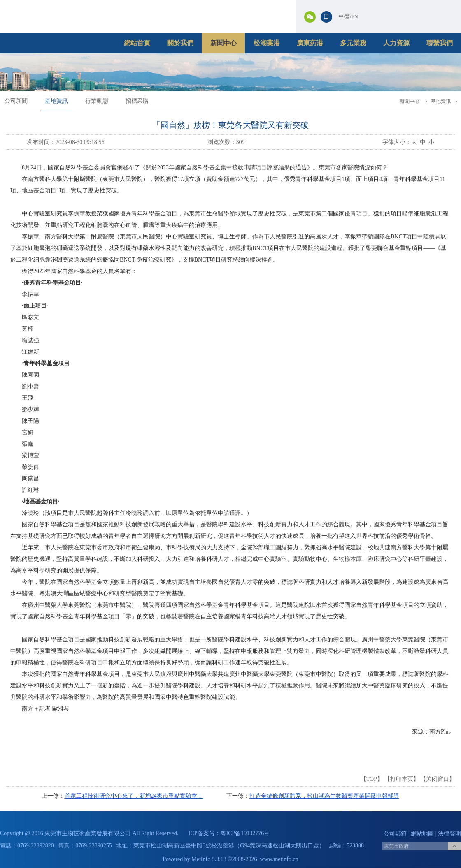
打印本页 (402, 779)
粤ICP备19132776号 (245, 833)
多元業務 (353, 43)
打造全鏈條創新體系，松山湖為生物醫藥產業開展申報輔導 (324, 796)
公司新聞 (16, 101)
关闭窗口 (438, 779)
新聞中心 (224, 43)
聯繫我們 (440, 43)
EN (355, 16)
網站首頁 (137, 43)
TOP (372, 779)
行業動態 (97, 101)
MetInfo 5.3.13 (209, 859)
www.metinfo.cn (279, 859)
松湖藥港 (267, 43)
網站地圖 (422, 834)
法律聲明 (449, 834)
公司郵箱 (395, 834)
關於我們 (180, 43)
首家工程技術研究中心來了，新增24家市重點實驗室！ (134, 796)
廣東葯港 (310, 43)
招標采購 (137, 101)
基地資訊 (56, 101)
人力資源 (396, 43)
